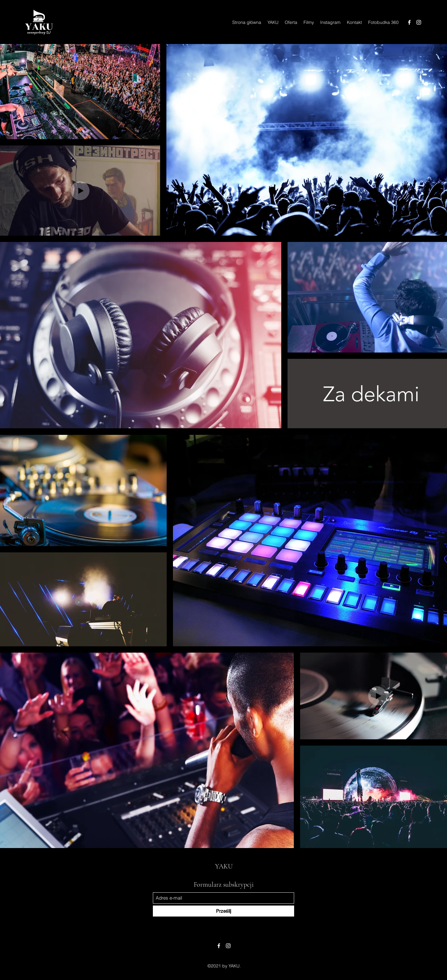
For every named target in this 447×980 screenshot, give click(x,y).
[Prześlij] (223, 911)
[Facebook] (409, 22)
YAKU (224, 866)
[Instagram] (419, 22)
